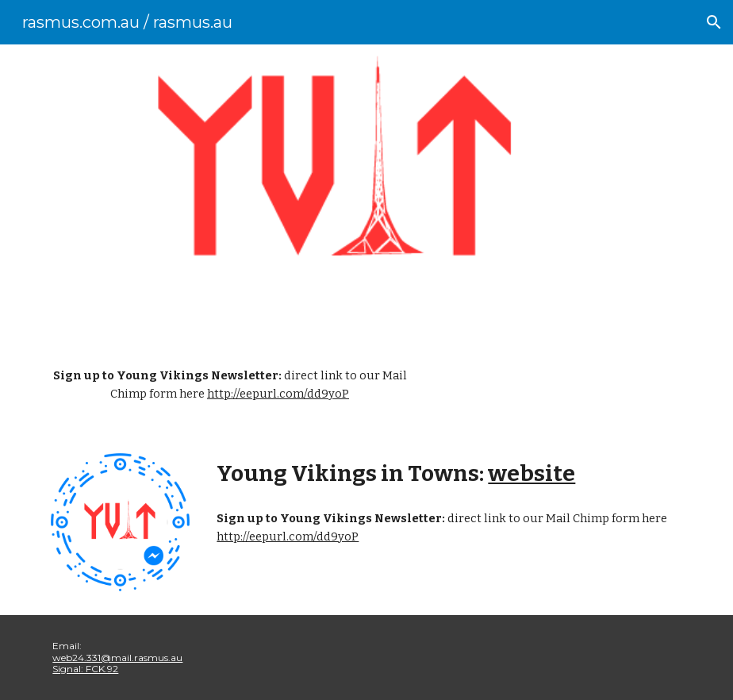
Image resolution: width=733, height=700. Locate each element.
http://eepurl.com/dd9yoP (278, 394)
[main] (229, 385)
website (532, 473)
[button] (714, 22)
